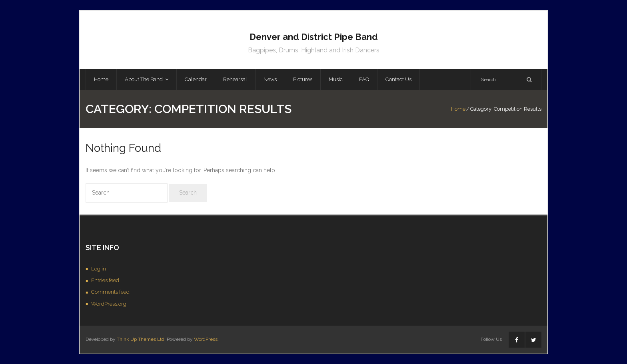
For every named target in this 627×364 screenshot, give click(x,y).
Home (458, 109)
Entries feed (105, 280)
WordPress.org (109, 304)
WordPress (206, 339)
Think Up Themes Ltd (141, 339)
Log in (99, 269)
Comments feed (110, 292)
